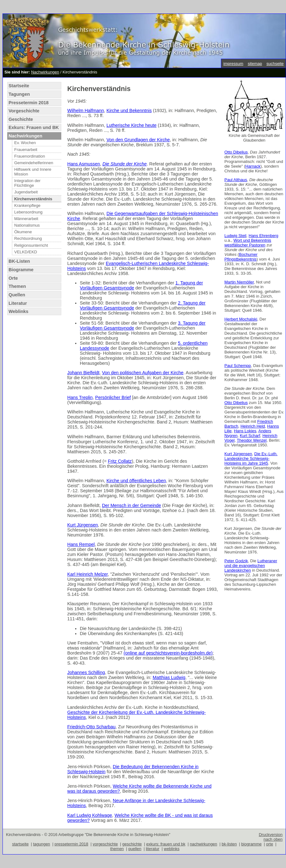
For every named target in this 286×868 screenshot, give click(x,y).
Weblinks (18, 311)
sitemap (255, 64)
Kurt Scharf (250, 436)
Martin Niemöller (239, 282)
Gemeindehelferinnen (34, 163)
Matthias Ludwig (169, 677)
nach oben (273, 839)
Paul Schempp (238, 366)
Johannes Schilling (86, 672)
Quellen (17, 295)
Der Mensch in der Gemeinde (131, 505)
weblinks (172, 849)
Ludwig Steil (235, 236)
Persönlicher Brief (113, 397)
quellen (135, 849)
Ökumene (23, 232)
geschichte (132, 844)
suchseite (275, 64)
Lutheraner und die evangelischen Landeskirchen (251, 566)
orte (270, 844)
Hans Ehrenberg (263, 236)
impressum (233, 64)
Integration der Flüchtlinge (27, 183)
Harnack (253, 166)
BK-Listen (19, 261)
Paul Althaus (236, 180)
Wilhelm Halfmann (86, 111)
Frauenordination (30, 156)
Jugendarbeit (26, 192)
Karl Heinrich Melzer (88, 574)
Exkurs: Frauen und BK (34, 127)
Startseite (19, 86)
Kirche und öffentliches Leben (136, 481)
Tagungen (19, 94)
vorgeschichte (105, 844)
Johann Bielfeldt (83, 373)
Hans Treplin (80, 397)
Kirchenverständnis (33, 199)
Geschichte (21, 119)
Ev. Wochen (25, 143)
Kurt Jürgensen (238, 454)
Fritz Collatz (120, 461)
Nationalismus (27, 225)
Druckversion (271, 835)
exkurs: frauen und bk (166, 844)
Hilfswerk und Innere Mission (33, 172)
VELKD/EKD (26, 252)
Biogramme (21, 270)
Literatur (18, 303)
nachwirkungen (203, 844)
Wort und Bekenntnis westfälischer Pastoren (248, 243)
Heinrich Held (253, 426)
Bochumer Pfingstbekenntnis (241, 257)
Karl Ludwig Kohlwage (90, 815)
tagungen (41, 844)
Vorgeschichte (24, 111)
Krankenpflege (27, 205)
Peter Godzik (236, 561)
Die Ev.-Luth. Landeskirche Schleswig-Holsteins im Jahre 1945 (251, 458)
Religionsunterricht (31, 245)
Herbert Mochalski (241, 319)
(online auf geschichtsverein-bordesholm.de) (168, 653)
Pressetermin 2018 (28, 103)
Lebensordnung (28, 212)
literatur (153, 849)
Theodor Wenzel (252, 440)
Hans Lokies (245, 431)
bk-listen (229, 844)
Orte (13, 278)
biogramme (252, 844)
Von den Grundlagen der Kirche (138, 140)
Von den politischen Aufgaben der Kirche (143, 373)
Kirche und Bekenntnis (129, 111)
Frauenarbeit (26, 150)
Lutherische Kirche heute (132, 125)
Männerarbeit (26, 219)
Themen (17, 286)
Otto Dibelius (236, 152)
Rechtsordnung (28, 238)
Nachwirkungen (45, 72)
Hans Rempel (81, 544)
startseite (21, 844)
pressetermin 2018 (71, 844)
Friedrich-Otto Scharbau (91, 727)
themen (117, 849)
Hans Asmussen (84, 164)
